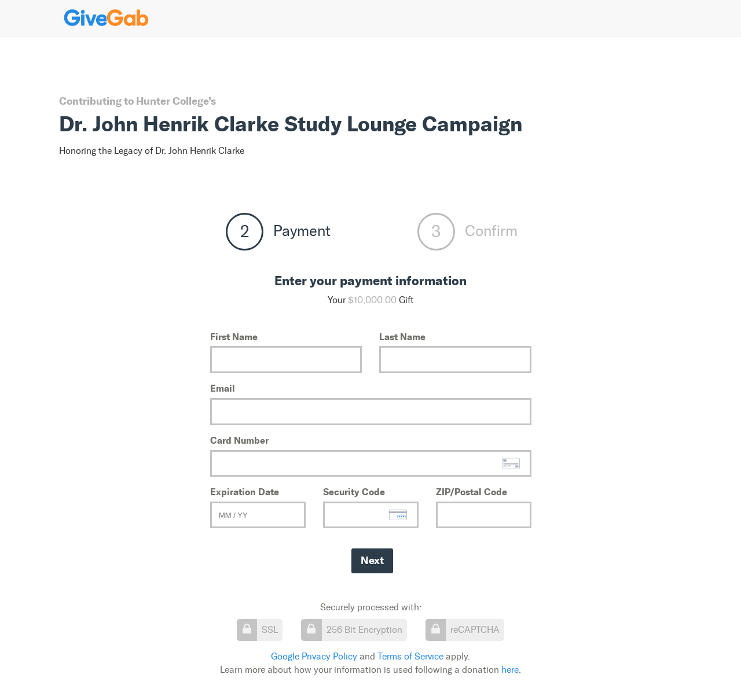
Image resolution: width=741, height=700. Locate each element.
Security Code (354, 492)
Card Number (239, 440)
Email (223, 388)
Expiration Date (245, 492)
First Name (234, 337)
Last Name (402, 337)
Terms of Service (410, 656)
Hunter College (172, 101)
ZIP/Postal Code (472, 492)
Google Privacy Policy (314, 656)
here (510, 670)
